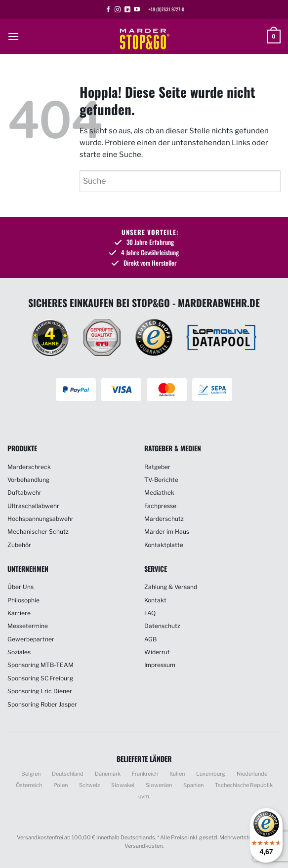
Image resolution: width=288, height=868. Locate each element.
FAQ (150, 613)
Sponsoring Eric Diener (40, 691)
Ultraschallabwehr (33, 506)
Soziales (19, 652)
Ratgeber (157, 467)
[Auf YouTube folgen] (137, 10)
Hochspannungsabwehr (41, 519)
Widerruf (157, 652)
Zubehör (19, 545)
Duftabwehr (24, 493)
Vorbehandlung (28, 480)
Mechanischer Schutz (38, 532)
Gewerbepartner (31, 639)
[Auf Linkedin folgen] (127, 10)
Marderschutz (164, 519)
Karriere (19, 613)
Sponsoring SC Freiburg (40, 678)
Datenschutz (162, 626)
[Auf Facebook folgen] (108, 10)
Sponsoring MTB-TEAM (41, 665)
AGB (150, 639)
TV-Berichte (161, 480)
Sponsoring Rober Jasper (42, 704)
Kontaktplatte (164, 545)
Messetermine (28, 626)
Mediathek (159, 493)
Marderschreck (29, 467)
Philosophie (23, 600)
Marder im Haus (167, 532)
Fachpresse (160, 506)
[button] (13, 36)
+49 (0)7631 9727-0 (166, 9)
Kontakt (155, 600)
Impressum (160, 665)
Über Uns (21, 587)
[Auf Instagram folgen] (118, 10)
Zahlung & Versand (171, 587)
